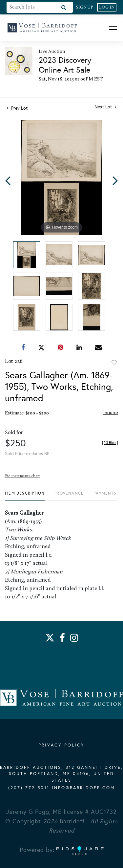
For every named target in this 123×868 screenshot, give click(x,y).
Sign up (85, 7)
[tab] (25, 496)
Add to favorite (114, 363)
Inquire (111, 412)
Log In (107, 7)
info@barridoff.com (83, 788)
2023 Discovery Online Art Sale (65, 65)
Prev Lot (17, 108)
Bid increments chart (22, 476)
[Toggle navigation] (107, 28)
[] (110, 443)
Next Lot (105, 107)
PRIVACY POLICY (61, 745)
